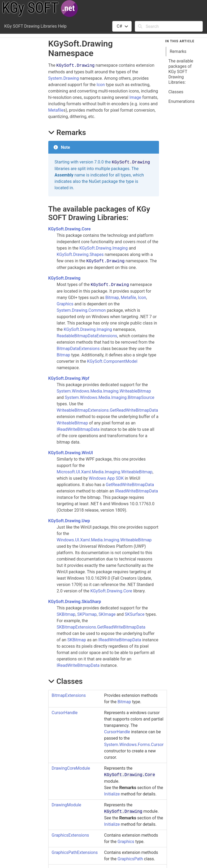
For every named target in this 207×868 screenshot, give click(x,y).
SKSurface (135, 614)
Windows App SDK (106, 478)
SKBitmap (66, 614)
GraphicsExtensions (70, 835)
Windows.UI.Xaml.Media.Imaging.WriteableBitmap (104, 540)
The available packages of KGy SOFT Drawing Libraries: (181, 72)
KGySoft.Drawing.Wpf (69, 378)
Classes (176, 92)
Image (135, 97)
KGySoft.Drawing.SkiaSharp (75, 602)
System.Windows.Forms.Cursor (134, 745)
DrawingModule (66, 805)
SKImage (107, 614)
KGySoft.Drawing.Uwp (69, 521)
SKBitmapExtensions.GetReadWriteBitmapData (101, 627)
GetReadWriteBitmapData (130, 485)
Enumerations (182, 101)
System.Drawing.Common (81, 310)
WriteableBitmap (72, 423)
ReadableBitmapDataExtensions (87, 336)
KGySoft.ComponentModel (112, 361)
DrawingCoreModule (71, 768)
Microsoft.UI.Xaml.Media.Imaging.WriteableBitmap (105, 472)
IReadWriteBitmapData (78, 429)
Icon (101, 85)
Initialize (112, 794)
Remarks (178, 51)
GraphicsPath (130, 859)
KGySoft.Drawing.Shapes (80, 254)
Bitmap (112, 298)
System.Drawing (64, 78)
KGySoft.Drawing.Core (70, 229)
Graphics (65, 304)
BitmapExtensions (69, 695)
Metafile (56, 110)
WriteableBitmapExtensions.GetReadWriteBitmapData (107, 410)
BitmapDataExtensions (78, 349)
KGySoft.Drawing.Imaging (103, 248)
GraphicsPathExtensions (75, 852)
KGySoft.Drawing (64, 278)
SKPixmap (87, 614)
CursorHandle (65, 713)
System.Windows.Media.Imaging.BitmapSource (110, 397)
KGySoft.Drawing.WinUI (71, 453)
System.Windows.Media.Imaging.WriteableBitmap (104, 391)
